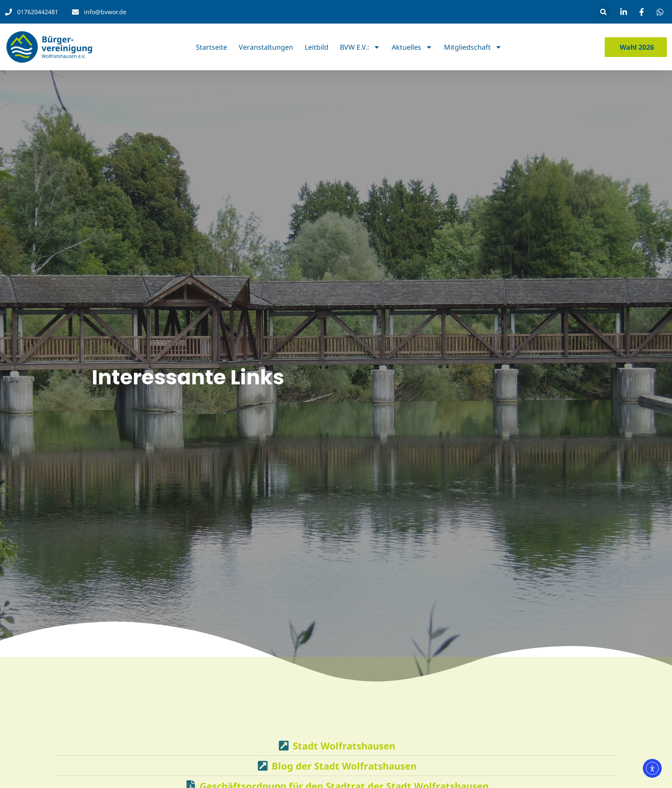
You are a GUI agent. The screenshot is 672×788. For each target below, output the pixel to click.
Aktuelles (412, 47)
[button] (604, 12)
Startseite (211, 47)
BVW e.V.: (360, 47)
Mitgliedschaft (473, 47)
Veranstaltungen (266, 47)
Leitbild (316, 47)
